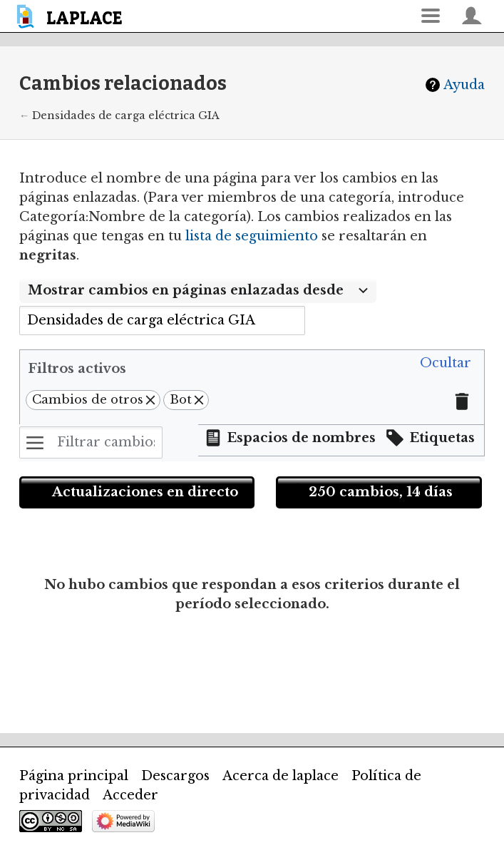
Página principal (74, 776)
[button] (446, 364)
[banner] (72, 16)
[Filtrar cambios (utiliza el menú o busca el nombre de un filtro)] (91, 442)
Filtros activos (77, 369)
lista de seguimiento (252, 236)
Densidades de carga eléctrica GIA (126, 116)
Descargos (175, 776)
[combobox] (198, 291)
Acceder (130, 795)
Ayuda (464, 85)
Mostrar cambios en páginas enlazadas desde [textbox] (186, 290)
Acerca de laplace (281, 776)
